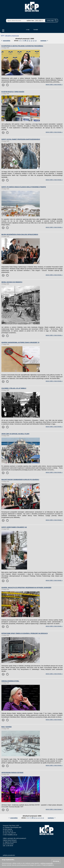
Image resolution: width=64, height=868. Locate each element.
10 (28, 41)
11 (30, 41)
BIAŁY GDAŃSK (7, 727)
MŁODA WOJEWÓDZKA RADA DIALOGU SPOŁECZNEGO (20, 234)
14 (36, 41)
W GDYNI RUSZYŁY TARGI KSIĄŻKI (13, 92)
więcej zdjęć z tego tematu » (54, 84)
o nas (28, 30)
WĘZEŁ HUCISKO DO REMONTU (12, 282)
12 (32, 41)
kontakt (36, 30)
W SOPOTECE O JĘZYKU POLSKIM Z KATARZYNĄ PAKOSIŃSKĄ (22, 46)
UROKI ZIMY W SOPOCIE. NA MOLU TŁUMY (15, 434)
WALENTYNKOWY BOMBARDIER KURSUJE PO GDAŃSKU (20, 480)
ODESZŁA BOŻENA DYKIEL (10, 681)
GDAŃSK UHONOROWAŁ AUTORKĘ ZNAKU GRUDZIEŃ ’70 (20, 342)
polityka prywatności (9, 855)
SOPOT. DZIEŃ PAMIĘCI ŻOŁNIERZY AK (14, 527)
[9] (25, 41)
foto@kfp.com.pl (12, 835)
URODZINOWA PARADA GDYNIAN (12, 773)
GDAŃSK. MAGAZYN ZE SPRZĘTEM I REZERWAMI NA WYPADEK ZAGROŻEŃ (26, 588)
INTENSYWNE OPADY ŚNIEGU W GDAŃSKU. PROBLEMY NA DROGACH (25, 633)
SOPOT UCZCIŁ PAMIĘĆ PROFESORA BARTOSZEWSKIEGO (21, 139)
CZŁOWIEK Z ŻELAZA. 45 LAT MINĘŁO (14, 388)
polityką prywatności (46, 863)
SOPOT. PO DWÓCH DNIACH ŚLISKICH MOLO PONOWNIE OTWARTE (24, 187)
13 (34, 41)
